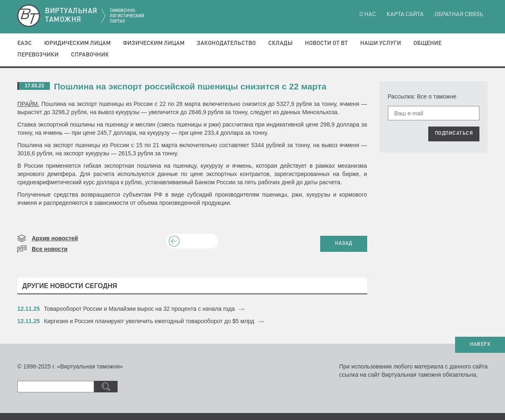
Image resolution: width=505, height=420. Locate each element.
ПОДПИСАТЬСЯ (454, 134)
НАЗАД (344, 244)
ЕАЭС (25, 43)
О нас (368, 14)
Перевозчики (38, 55)
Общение (427, 43)
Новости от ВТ (326, 43)
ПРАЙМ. (28, 104)
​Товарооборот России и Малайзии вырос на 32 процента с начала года (140, 309)
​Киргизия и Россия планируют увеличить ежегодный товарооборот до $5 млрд (149, 321)
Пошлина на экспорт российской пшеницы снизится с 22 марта (190, 86)
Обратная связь (459, 14)
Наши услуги (381, 43)
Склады (280, 43)
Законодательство (226, 43)
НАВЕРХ (480, 345)
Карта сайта (405, 14)
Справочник (90, 55)
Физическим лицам (154, 43)
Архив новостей (55, 238)
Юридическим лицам (77, 43)
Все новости (50, 249)
